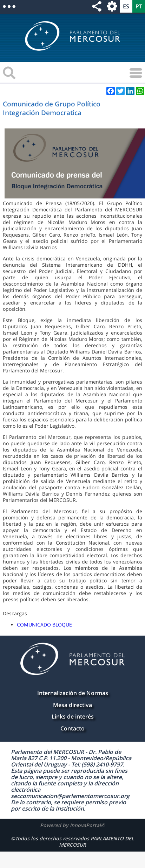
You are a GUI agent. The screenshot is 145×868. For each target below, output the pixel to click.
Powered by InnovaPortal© (72, 825)
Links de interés (73, 716)
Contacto (72, 728)
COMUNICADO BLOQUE (44, 625)
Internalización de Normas (73, 693)
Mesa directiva (72, 705)
